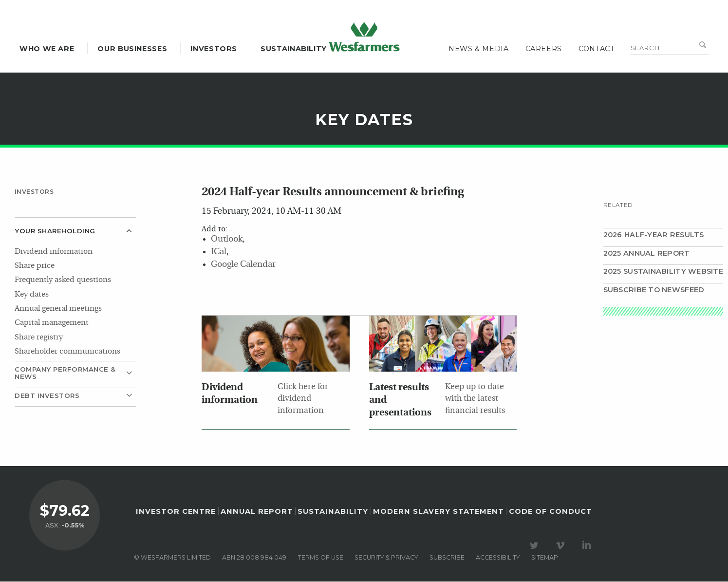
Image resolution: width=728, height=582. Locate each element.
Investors (214, 49)
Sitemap (545, 558)
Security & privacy (386, 558)
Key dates (32, 295)
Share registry (39, 338)
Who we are (47, 49)
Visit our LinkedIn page (588, 546)
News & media (479, 49)
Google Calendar (243, 265)
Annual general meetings (58, 309)
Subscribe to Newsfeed (654, 290)
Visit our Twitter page (536, 546)
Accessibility (498, 558)
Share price (35, 266)
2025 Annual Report (647, 253)
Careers (544, 49)
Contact (597, 49)
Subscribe (447, 558)
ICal (219, 252)
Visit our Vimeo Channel (562, 546)
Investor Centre (176, 512)
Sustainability (294, 49)
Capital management (52, 323)
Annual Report (257, 512)
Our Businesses (132, 49)
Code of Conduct (551, 512)
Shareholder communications (67, 352)
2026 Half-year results (654, 235)
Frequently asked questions (63, 280)
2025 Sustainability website (663, 271)
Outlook (227, 239)
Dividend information (54, 252)
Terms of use (321, 558)
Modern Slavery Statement (439, 512)
